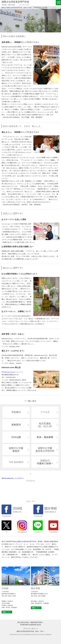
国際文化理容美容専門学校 (27, 541)
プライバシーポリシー (31, 629)
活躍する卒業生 (28, 8)
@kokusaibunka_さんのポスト (13, 478)
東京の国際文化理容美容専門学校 (12, 8)
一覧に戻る (30, 401)
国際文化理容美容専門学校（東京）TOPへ (30, 631)
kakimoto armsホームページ (12, 372)
